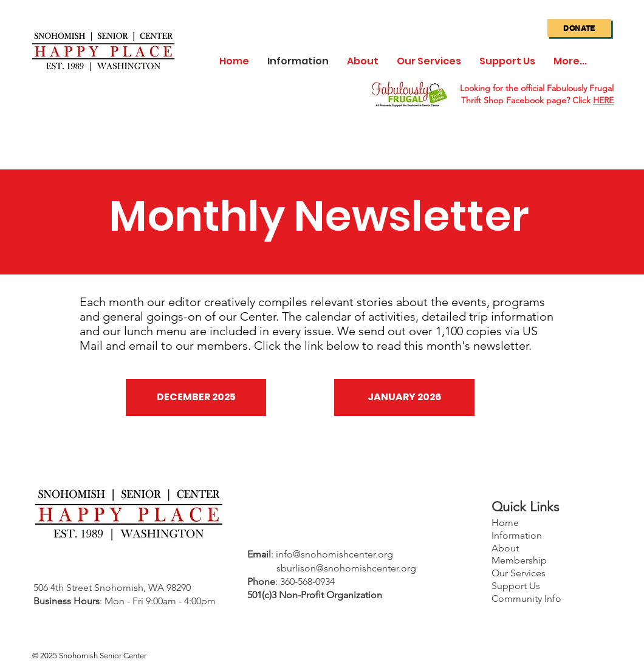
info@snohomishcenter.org (334, 554)
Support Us (516, 586)
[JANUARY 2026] (404, 397)
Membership (519, 560)
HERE (603, 100)
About (505, 548)
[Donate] (579, 28)
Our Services (519, 573)
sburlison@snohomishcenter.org (346, 568)
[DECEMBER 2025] (196, 397)
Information (517, 535)
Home (505, 523)
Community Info (526, 598)
